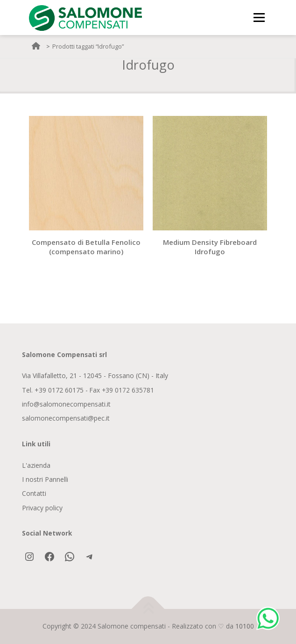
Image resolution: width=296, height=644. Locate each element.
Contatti (34, 493)
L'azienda (36, 465)
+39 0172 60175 (59, 390)
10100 (245, 626)
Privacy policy (42, 508)
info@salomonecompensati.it (66, 404)
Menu (259, 17)
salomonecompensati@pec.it (66, 418)
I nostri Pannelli (45, 479)
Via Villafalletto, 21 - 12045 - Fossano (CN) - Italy (95, 376)
